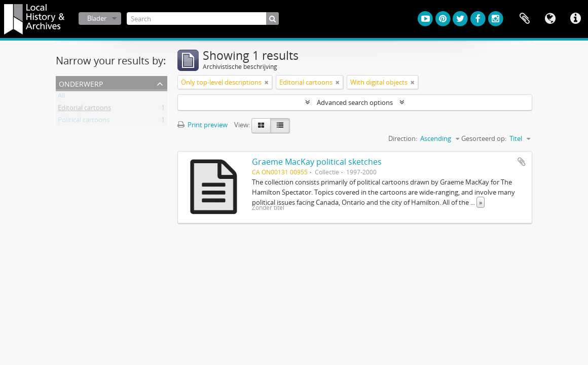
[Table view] (280, 126)
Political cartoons (84, 122)
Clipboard (525, 19)
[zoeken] (272, 19)
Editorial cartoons (84, 109)
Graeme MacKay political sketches (317, 162)
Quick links (575, 19)
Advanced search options (355, 102)
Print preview (203, 125)
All (61, 97)
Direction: (403, 138)
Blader (97, 18)
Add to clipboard (522, 162)
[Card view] (261, 126)
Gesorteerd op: (484, 138)
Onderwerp (81, 83)
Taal (550, 19)
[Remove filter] (267, 82)
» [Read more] (481, 202)
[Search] (203, 19)
